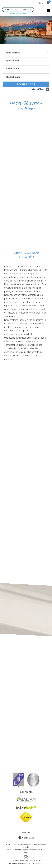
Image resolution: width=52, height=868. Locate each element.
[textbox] (13, 54)
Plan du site (10, 850)
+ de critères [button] (39, 90)
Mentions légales (22, 850)
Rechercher (26, 85)
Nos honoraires (35, 850)
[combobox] (26, 54)
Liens (43, 850)
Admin (26, 852)
